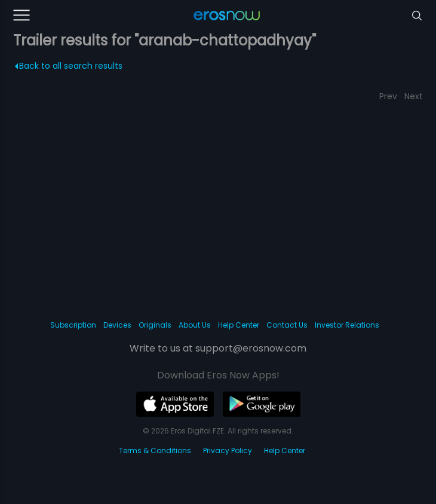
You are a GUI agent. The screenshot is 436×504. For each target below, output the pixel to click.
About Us (195, 325)
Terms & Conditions (155, 450)
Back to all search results (68, 66)
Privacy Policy (228, 450)
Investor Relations (347, 325)
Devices (117, 325)
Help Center (239, 325)
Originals (155, 325)
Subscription (73, 325)
